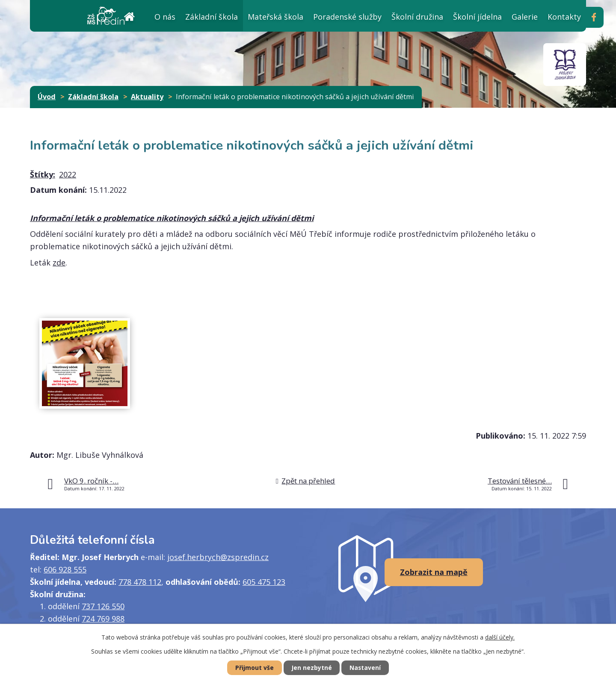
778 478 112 (140, 582)
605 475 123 (264, 582)
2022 (68, 174)
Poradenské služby (347, 17)
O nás (165, 17)
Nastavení (367, 668)
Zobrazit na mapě (434, 572)
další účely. (500, 637)
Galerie (525, 17)
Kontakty (564, 17)
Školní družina (417, 17)
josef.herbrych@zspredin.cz (218, 557)
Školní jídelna (477, 17)
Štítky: (43, 174)
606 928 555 (65, 569)
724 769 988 (103, 619)
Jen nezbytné (312, 668)
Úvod (129, 16)
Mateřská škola (275, 17)
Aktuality (147, 97)
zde (59, 262)
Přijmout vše (252, 668)
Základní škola (212, 17)
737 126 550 (103, 606)
